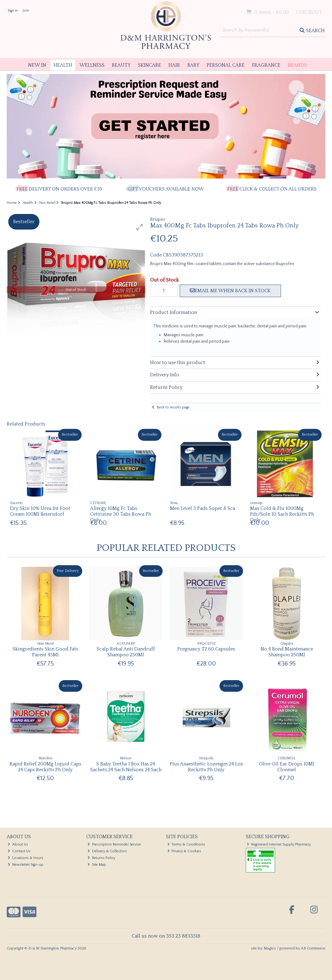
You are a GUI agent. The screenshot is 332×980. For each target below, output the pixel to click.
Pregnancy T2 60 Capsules (206, 649)
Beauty (121, 65)
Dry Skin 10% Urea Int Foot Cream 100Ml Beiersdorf (40, 511)
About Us (18, 844)
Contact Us (19, 851)
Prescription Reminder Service (114, 844)
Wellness (92, 65)
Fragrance (266, 65)
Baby (193, 65)
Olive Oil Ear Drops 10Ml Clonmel (287, 767)
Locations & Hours (26, 858)
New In (37, 65)
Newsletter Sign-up (26, 865)
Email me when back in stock (230, 291)
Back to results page (173, 407)
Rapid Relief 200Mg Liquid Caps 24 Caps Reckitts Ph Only (45, 767)
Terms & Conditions (186, 844)
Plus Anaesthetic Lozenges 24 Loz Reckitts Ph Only (206, 767)
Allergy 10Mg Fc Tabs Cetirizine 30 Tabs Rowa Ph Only (121, 514)
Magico (270, 948)
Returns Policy (101, 858)
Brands (297, 65)
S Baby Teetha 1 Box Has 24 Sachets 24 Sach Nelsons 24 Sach (126, 767)
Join (26, 11)
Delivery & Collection (107, 851)
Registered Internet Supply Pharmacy (279, 844)
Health (63, 65)
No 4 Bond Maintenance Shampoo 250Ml (287, 652)
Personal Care (226, 65)
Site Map (97, 865)
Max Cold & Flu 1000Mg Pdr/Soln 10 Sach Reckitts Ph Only (282, 514)
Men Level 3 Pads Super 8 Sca (203, 508)
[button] (140, 227)
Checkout (309, 12)
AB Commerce (313, 948)
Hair (174, 65)
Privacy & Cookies (184, 851)
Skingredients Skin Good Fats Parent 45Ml (45, 652)
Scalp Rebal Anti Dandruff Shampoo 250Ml (126, 652)
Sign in (13, 11)
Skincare (149, 65)
